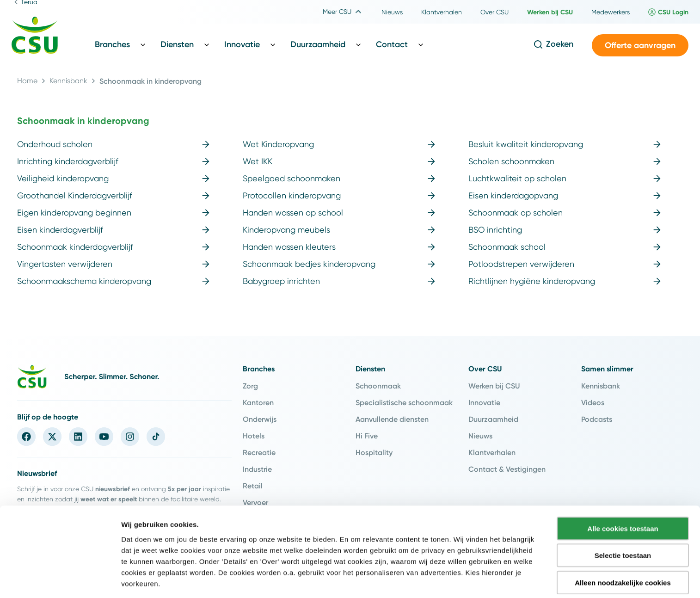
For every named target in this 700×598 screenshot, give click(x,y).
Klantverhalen (492, 452)
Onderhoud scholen (113, 144)
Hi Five (367, 436)
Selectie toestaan (623, 522)
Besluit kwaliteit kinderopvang (565, 144)
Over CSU (485, 369)
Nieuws (480, 436)
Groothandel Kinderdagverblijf (113, 195)
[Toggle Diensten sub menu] (207, 44)
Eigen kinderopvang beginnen (113, 213)
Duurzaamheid (493, 419)
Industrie (257, 469)
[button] (640, 46)
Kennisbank (68, 81)
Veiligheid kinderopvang (113, 178)
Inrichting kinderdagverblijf (113, 161)
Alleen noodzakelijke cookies (623, 549)
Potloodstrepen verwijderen (565, 264)
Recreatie (259, 452)
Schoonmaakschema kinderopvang (113, 281)
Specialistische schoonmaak (404, 402)
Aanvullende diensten (392, 419)
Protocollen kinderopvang (339, 195)
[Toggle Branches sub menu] (143, 44)
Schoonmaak (378, 386)
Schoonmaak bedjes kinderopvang (339, 264)
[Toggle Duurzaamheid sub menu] (358, 44)
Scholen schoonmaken (565, 161)
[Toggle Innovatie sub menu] (273, 44)
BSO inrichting (565, 230)
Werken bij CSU (494, 386)
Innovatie (484, 402)
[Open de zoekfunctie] (553, 44)
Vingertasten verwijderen (113, 264)
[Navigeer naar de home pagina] (35, 37)
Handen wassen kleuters (339, 247)
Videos (593, 402)
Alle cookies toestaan (623, 495)
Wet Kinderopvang (339, 144)
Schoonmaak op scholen (565, 213)
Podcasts (597, 419)
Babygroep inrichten (339, 281)
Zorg (250, 386)
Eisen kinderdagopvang (565, 195)
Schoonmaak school (565, 247)
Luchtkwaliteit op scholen (565, 178)
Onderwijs (260, 419)
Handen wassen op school (339, 213)
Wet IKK (339, 161)
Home (27, 81)
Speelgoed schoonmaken (339, 178)
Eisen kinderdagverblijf (113, 230)
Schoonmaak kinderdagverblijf (113, 247)
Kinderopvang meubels (339, 230)
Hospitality (374, 452)
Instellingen (497, 580)
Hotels (254, 436)
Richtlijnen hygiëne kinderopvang (565, 281)
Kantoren (258, 402)
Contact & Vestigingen (507, 469)
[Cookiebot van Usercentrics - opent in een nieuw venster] (60, 580)
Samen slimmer (607, 369)
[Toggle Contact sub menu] (421, 44)
